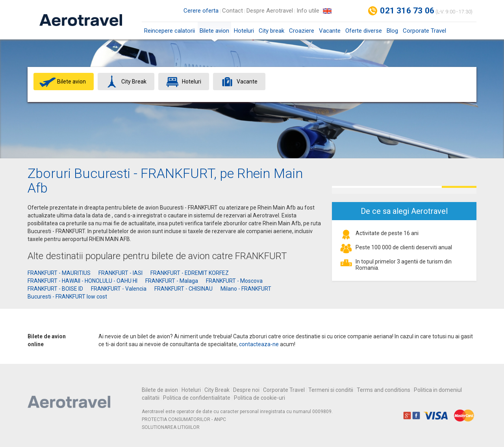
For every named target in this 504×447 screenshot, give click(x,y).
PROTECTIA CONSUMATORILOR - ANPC (184, 419)
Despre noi (246, 390)
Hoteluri (244, 31)
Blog (392, 31)
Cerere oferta (201, 11)
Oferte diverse (364, 31)
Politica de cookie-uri (259, 398)
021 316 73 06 (407, 11)
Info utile (308, 11)
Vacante (330, 31)
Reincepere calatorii (170, 31)
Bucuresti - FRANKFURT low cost (67, 297)
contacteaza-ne (259, 344)
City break (271, 31)
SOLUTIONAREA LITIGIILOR (171, 427)
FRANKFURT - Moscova (234, 281)
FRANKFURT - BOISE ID (55, 289)
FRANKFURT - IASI (120, 273)
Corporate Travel (424, 31)
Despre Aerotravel (270, 11)
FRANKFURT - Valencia (119, 289)
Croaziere (302, 31)
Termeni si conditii (331, 390)
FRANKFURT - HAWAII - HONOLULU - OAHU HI (82, 281)
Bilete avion (214, 33)
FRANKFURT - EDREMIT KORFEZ (190, 273)
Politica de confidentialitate (197, 398)
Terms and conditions (384, 390)
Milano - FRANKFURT (246, 289)
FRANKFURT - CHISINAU (183, 289)
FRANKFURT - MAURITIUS (59, 273)
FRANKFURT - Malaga (172, 281)
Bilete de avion (160, 390)
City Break (217, 390)
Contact (233, 11)
